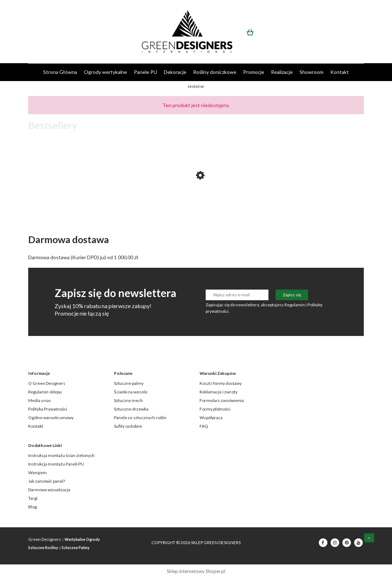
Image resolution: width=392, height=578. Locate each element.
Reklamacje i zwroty (218, 392)
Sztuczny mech (128, 400)
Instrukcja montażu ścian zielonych (61, 455)
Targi (33, 498)
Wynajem (37, 473)
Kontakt (36, 426)
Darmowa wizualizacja (49, 490)
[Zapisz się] (292, 295)
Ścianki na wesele (131, 392)
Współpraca (211, 418)
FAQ (204, 426)
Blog (32, 507)
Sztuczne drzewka (131, 409)
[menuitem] (60, 72)
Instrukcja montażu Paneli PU (56, 464)
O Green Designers (47, 383)
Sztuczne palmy (129, 383)
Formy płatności (215, 409)
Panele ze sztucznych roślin (140, 418)
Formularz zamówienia (222, 400)
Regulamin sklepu (45, 392)
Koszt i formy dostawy (221, 383)
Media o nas (40, 400)
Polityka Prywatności (48, 409)
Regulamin (295, 305)
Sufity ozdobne (128, 426)
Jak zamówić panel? (47, 481)
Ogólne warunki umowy (51, 418)
